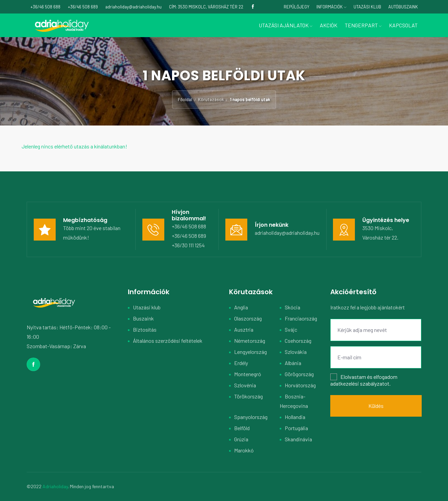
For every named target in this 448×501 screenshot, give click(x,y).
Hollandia (295, 417)
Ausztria (244, 329)
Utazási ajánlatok (286, 25)
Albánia (293, 363)
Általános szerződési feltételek (168, 341)
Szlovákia (296, 352)
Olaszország (248, 318)
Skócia (292, 307)
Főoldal (185, 100)
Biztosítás (145, 329)
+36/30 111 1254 (188, 245)
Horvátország (300, 385)
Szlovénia (245, 385)
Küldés (376, 406)
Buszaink (143, 318)
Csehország (298, 341)
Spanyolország (251, 417)
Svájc (291, 329)
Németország (250, 341)
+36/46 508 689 (189, 236)
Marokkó (244, 450)
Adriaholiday (55, 486)
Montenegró (248, 374)
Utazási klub (147, 307)
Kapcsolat (403, 25)
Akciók (329, 25)
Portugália (296, 428)
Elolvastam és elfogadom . (364, 380)
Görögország (299, 374)
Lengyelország (250, 352)
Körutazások (211, 100)
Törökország (248, 396)
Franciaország (301, 318)
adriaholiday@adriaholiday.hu (287, 233)
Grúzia (241, 439)
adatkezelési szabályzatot (360, 383)
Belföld (242, 428)
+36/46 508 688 (189, 226)
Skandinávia (298, 439)
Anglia (241, 307)
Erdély (241, 363)
